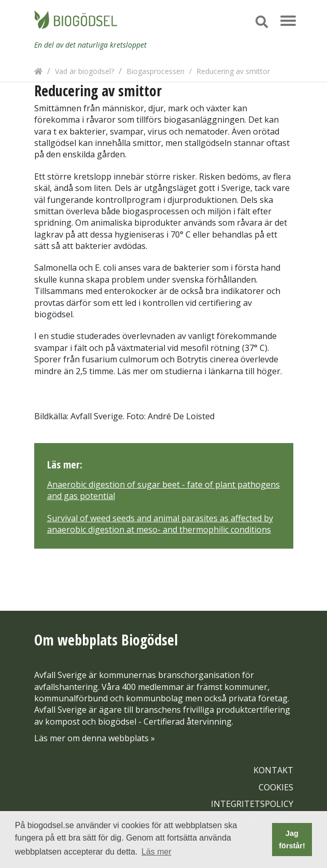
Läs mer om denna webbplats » (95, 738)
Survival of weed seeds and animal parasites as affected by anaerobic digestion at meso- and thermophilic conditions (160, 524)
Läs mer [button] (157, 852)
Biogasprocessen (155, 71)
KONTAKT (273, 770)
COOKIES (276, 787)
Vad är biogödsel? (84, 71)
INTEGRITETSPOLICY (252, 804)
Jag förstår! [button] (292, 840)
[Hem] (38, 71)
